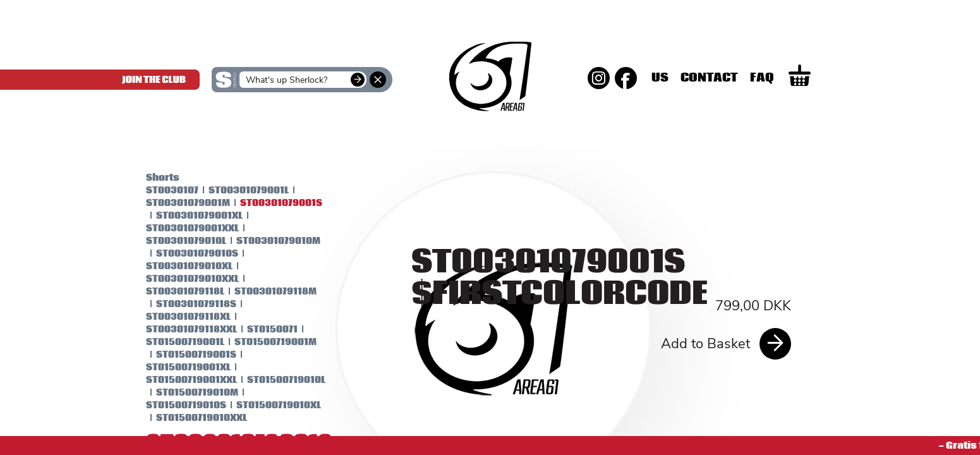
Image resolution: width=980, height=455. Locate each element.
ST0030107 (161, 190)
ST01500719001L (174, 342)
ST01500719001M (265, 342)
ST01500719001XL (178, 367)
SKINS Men (490, 123)
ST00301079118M (265, 291)
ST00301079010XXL (182, 279)
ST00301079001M (177, 203)
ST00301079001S (270, 203)
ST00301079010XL (178, 266)
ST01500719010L (275, 380)
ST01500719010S (175, 405)
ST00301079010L (175, 241)
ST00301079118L (174, 291)
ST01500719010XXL (191, 418)
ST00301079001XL (189, 215)
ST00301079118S (185, 304)
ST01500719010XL (268, 405)
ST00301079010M (268, 241)
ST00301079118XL (178, 317)
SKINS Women (237, 131)
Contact (751, 78)
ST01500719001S (185, 355)
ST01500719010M (186, 392)
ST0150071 (262, 329)
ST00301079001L (238, 190)
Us (702, 78)
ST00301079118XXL (181, 329)
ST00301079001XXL (182, 228)
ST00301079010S (186, 253)
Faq (804, 78)
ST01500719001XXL (181, 380)
